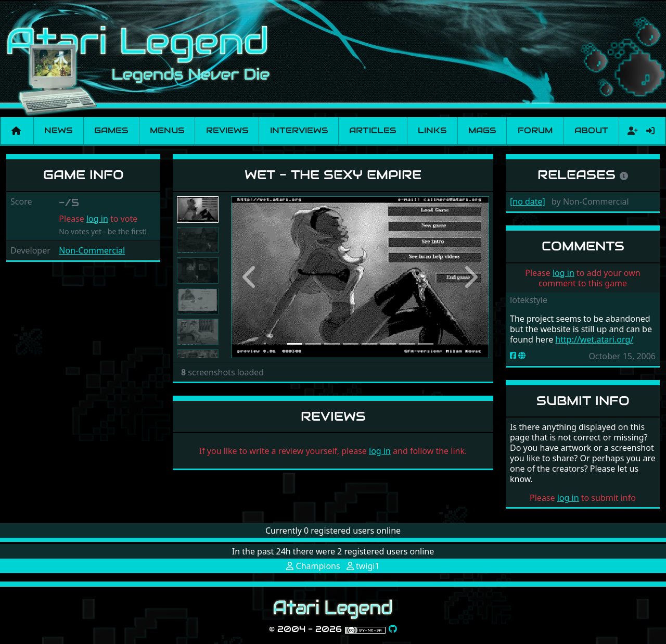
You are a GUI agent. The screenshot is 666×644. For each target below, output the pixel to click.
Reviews (227, 130)
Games (111, 130)
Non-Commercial (92, 250)
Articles (373, 130)
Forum (535, 130)
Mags (482, 130)
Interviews (299, 130)
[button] (250, 277)
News (58, 130)
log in (97, 219)
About (591, 130)
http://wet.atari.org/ (594, 339)
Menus (167, 130)
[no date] (528, 201)
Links (432, 130)
